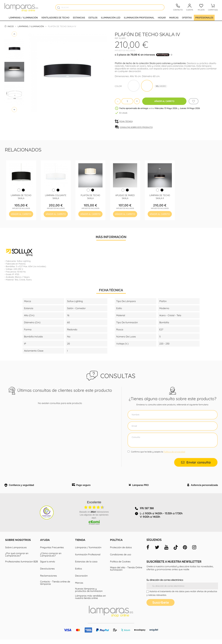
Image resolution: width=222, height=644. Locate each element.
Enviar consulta (196, 462)
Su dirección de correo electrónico (165, 581)
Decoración (81, 577)
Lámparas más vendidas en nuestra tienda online (90, 598)
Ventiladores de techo (55, 18)
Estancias (79, 18)
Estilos (93, 18)
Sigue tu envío (48, 563)
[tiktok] (176, 549)
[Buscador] (59, 8)
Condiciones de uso (121, 556)
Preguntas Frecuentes (52, 549)
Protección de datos (121, 549)
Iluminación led (111, 18)
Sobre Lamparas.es (16, 549)
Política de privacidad (174, 452)
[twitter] (157, 549)
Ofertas (187, 18)
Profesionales (204, 18)
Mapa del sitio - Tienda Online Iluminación (126, 570)
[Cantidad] (127, 101)
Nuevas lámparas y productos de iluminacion (89, 591)
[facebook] (148, 549)
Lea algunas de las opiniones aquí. (94, 518)
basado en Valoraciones (94, 513)
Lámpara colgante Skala (56, 197)
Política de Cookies (120, 563)
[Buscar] (110, 7)
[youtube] (166, 549)
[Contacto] (178, 7)
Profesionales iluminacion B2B (21, 563)
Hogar (162, 18)
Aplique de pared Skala (125, 197)
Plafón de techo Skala (90, 197)
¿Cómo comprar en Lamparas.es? (51, 556)
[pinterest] (185, 549)
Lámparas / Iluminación (23, 18)
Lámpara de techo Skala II (160, 197)
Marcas (174, 18)
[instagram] (194, 549)
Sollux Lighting (24, 261)
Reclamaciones (49, 577)
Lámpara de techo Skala (21, 197)
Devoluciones (47, 570)
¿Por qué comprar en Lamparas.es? (17, 556)
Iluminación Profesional (88, 556)
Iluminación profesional (139, 18)
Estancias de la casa (86, 563)
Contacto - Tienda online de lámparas (55, 584)
